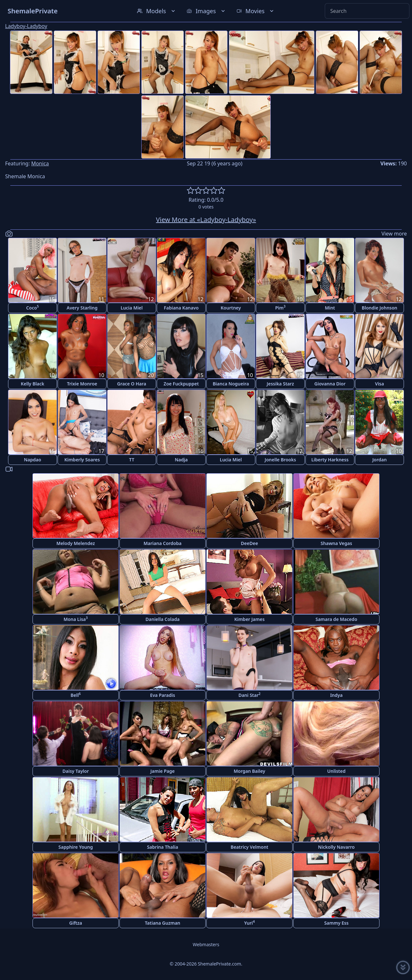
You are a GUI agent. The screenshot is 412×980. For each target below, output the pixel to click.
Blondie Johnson (380, 308)
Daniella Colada (163, 619)
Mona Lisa (75, 619)
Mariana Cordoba (163, 543)
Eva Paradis (163, 695)
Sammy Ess (336, 923)
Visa (379, 384)
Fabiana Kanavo (181, 308)
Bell (75, 695)
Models (157, 11)
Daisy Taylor (76, 771)
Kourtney (231, 308)
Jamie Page (163, 771)
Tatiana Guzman (163, 923)
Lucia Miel (132, 308)
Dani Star (250, 695)
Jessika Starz (281, 384)
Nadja (181, 460)
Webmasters (206, 944)
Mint (330, 308)
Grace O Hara (132, 384)
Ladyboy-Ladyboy (26, 26)
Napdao (33, 460)
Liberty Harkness (330, 460)
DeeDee (249, 543)
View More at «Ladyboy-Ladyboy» (206, 220)
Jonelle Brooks (280, 460)
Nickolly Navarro (336, 847)
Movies (256, 11)
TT (132, 460)
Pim (280, 307)
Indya (337, 695)
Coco (32, 307)
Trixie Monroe (82, 384)
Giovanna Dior (330, 384)
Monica (40, 163)
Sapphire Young (76, 847)
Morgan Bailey (249, 771)
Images (206, 11)
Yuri (249, 923)
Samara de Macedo (336, 619)
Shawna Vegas (336, 543)
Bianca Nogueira (231, 384)
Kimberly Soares (82, 460)
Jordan (380, 460)
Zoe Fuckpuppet (181, 384)
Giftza (76, 923)
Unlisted (337, 771)
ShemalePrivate (33, 11)
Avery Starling (82, 308)
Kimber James (249, 619)
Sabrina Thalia (163, 847)
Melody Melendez (76, 543)
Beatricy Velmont (249, 847)
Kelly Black (32, 384)
